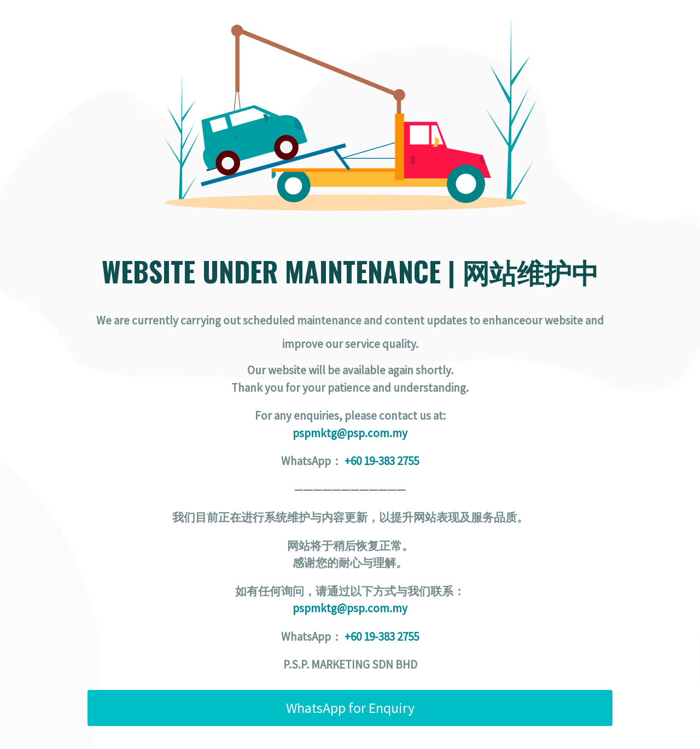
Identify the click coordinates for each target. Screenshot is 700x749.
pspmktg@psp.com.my (350, 433)
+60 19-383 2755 (382, 461)
